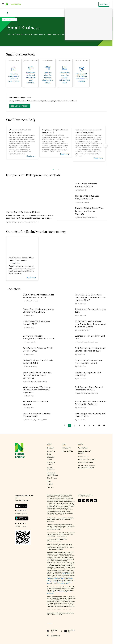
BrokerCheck (65, 584)
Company (50, 448)
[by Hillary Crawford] (34, 222)
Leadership (51, 451)
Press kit (50, 484)
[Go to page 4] (84, 426)
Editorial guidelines (50, 469)
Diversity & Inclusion (51, 463)
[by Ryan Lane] (30, 354)
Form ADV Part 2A (59, 579)
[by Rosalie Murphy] (22, 222)
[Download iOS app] (21, 506)
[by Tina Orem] (12, 222)
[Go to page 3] (79, 426)
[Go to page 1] (70, 426)
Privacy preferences (86, 462)
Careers (50, 454)
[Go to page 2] (74, 426)
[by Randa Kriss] (82, 190)
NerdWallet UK (70, 631)
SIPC (68, 574)
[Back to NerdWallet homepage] (7, 13)
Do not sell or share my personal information (87, 466)
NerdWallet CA (53, 636)
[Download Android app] (22, 519)
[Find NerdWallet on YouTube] (84, 502)
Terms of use (83, 448)
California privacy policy (87, 459)
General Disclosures (63, 582)
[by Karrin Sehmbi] (91, 217)
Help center (67, 448)
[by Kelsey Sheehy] (31, 342)
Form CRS (50, 579)
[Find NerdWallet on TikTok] (95, 502)
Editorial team (52, 478)
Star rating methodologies (52, 474)
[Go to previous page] (65, 426)
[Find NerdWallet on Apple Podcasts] (91, 502)
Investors (50, 487)
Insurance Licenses (62, 536)
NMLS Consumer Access (54, 520)
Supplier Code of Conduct (84, 452)
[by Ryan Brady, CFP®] (84, 330)
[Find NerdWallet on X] (80, 502)
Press (49, 481)
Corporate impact (50, 458)
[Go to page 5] (89, 426)
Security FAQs (68, 451)
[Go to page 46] (99, 426)
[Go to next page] (104, 426)
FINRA (64, 574)
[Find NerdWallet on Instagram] (88, 502)
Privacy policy (83, 456)
